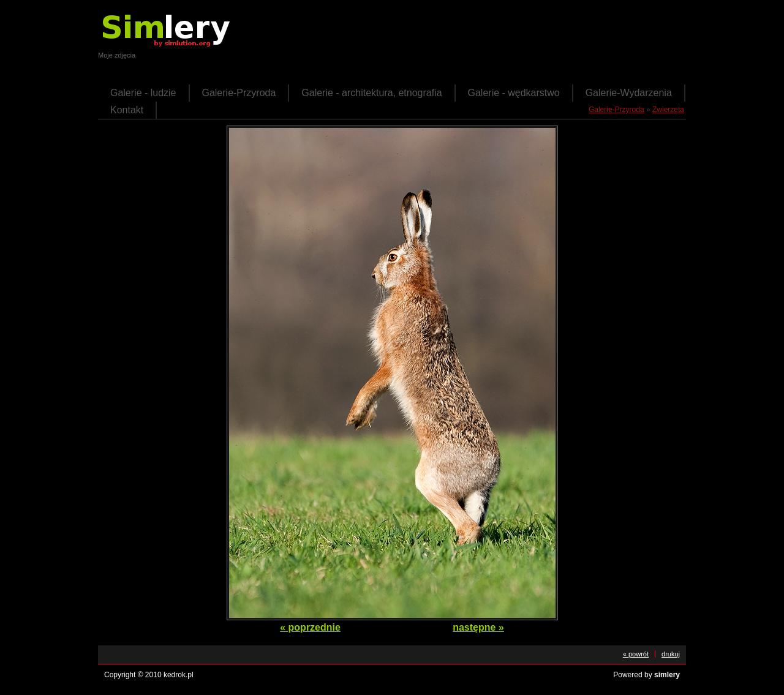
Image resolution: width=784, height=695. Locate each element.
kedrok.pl (179, 675)
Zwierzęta (668, 110)
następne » (478, 627)
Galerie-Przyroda (239, 93)
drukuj (671, 654)
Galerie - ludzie (143, 93)
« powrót (636, 654)
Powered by (646, 675)
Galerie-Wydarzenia (629, 93)
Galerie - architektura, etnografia (371, 93)
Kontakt (127, 110)
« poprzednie (310, 627)
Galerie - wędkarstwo (514, 93)
